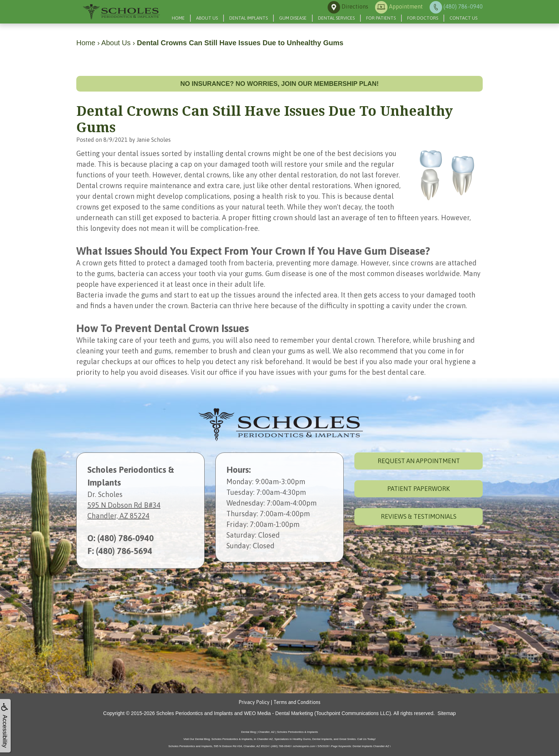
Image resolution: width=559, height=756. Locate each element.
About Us (207, 18)
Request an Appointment (419, 461)
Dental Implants (248, 18)
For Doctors (423, 18)
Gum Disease (293, 18)
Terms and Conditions (297, 702)
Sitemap (447, 713)
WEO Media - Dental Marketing (278, 713)
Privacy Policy (254, 702)
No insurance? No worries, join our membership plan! (280, 84)
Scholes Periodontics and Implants (194, 713)
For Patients (381, 18)
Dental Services (336, 18)
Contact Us (463, 18)
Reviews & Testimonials (419, 516)
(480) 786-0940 (125, 538)
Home (178, 18)
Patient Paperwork (419, 489)
